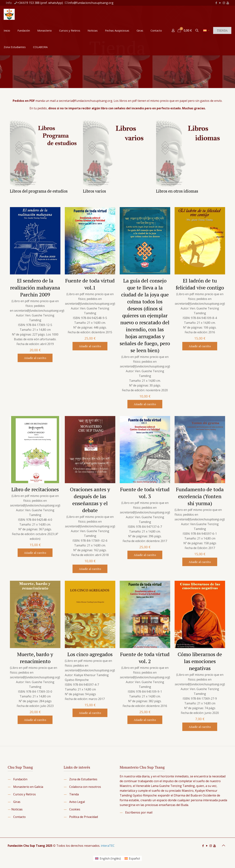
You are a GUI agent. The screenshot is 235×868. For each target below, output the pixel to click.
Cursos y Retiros (25, 794)
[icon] (228, 3)
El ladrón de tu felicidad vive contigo (200, 284)
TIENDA (222, 30)
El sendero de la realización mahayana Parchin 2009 (35, 288)
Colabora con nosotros (85, 787)
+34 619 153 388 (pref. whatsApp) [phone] (40, 3)
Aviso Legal (77, 802)
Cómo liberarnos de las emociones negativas (200, 661)
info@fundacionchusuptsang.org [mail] (91, 3)
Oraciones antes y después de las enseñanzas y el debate (90, 500)
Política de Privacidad (84, 817)
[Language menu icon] (206, 30)
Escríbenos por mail (139, 812)
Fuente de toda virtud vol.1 (90, 284)
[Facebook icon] (216, 3)
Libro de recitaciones (35, 489)
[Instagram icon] (224, 3)
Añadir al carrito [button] (35, 358)
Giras (17, 802)
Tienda (74, 794)
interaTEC (108, 846)
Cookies (75, 809)
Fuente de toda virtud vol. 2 (145, 658)
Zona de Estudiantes (83, 779)
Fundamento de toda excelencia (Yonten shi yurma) (200, 496)
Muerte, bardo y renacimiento (35, 658)
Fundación (20, 779)
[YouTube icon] (220, 3)
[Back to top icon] (223, 845)
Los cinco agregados (90, 654)
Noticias (17, 809)
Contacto (19, 817)
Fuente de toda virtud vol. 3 (145, 493)
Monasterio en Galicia (28, 787)
